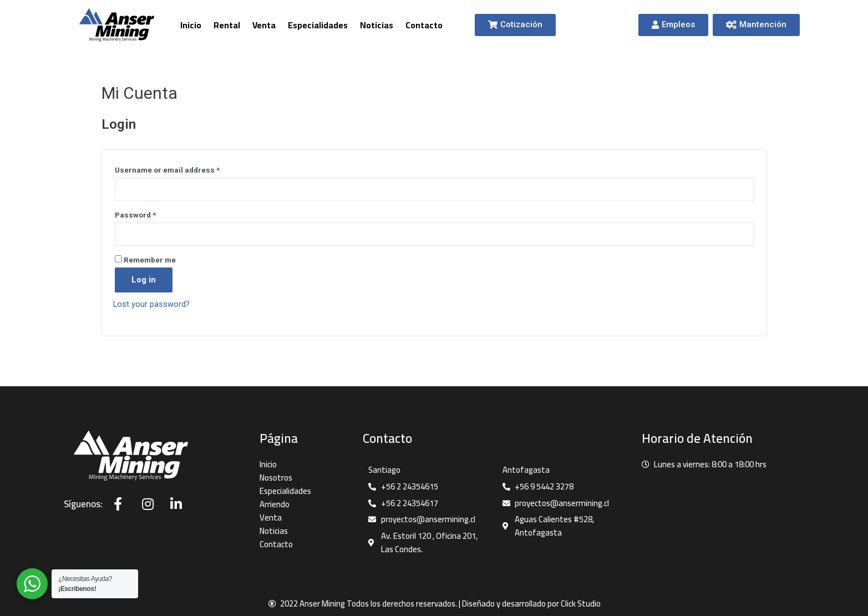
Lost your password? (152, 305)
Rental (227, 25)
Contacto (424, 25)
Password (135, 215)
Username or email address (167, 170)
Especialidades (318, 25)
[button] (515, 25)
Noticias (377, 25)
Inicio (191, 25)
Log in (144, 280)
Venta (264, 25)
